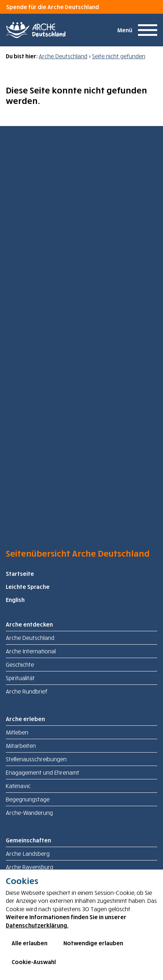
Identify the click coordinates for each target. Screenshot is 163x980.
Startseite (20, 574)
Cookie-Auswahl (34, 962)
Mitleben (17, 732)
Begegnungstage (28, 799)
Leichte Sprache (28, 587)
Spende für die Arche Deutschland (53, 7)
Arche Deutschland (63, 56)
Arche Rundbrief (27, 691)
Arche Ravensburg (30, 867)
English (15, 600)
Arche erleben (25, 719)
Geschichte (20, 665)
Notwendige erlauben (93, 943)
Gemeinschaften (28, 840)
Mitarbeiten (21, 746)
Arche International (31, 651)
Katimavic (18, 786)
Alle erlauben (30, 943)
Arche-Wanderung (29, 813)
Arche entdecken (29, 624)
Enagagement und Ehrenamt (43, 772)
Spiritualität (20, 678)
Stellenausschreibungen (36, 759)
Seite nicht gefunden (119, 56)
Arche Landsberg (28, 854)
